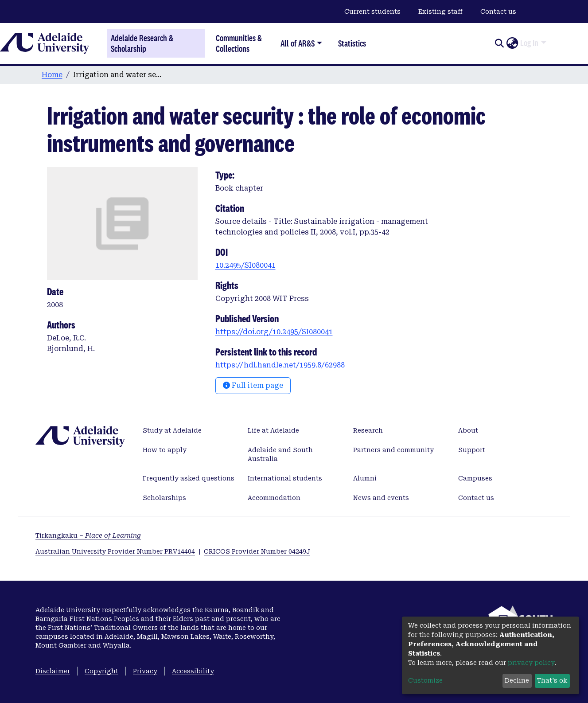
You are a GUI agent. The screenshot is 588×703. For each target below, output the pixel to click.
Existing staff (440, 12)
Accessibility (193, 671)
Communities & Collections (239, 43)
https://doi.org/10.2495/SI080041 (274, 332)
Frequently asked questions (189, 478)
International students (285, 478)
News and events (381, 498)
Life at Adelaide (273, 430)
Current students (372, 12)
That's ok (552, 680)
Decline (517, 680)
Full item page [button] (253, 385)
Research (368, 430)
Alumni (365, 478)
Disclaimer (53, 671)
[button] (512, 43)
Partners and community (393, 450)
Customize (425, 680)
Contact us (498, 12)
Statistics (352, 43)
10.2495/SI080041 (245, 265)
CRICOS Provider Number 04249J (257, 551)
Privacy (145, 671)
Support (472, 450)
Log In (529, 43)
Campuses (475, 478)
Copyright (101, 671)
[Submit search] (499, 43)
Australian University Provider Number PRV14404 (115, 551)
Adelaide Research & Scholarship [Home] (142, 43)
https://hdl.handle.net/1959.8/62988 (280, 365)
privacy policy (531, 663)
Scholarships (164, 498)
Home (52, 75)
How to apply (165, 450)
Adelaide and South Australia (280, 454)
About (468, 430)
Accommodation (274, 498)
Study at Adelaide (172, 430)
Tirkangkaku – (88, 535)
